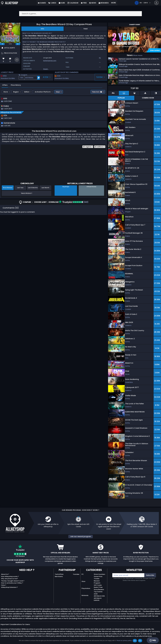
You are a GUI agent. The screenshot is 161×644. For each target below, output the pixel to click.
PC (83, 574)
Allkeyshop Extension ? (9, 587)
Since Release (8, 189)
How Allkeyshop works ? (10, 576)
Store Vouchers (99, 574)
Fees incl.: (97, 92)
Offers (5, 85)
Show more (138, 55)
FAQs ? (4, 585)
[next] (18, 44)
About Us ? (5, 574)
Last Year (20, 189)
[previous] (2, 44)
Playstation (86, 588)
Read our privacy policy (124, 640)
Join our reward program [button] (81, 536)
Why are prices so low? (10, 579)
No (140, 641)
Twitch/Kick (59, 574)
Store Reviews (99, 590)
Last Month (45, 189)
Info (43, 29)
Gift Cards (98, 585)
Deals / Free (98, 587)
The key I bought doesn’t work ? (13, 581)
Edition (27, 92)
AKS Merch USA (99, 596)
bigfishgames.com (50, 61)
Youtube (76, 574)
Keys (58, 92)
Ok (135, 641)
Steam (46, 69)
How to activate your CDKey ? (12, 583)
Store (6, 92)
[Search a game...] (81, 14)
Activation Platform (43, 92)
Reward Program (97, 582)
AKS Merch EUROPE (98, 599)
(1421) (74, 203)
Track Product (27, 194)
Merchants (59, 576)
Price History (16, 85)
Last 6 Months (33, 189)
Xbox (83, 581)
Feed (86, 29)
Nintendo (85, 595)
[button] (29, 78)
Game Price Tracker (98, 578)
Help (153, 640)
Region (16, 92)
